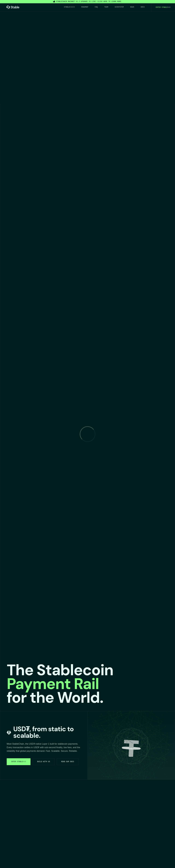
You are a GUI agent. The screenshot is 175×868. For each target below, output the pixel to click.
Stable (69, 7)
